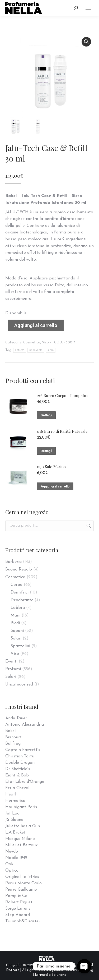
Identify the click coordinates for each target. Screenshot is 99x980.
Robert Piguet (19, 902)
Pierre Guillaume (21, 890)
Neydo (12, 852)
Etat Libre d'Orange (25, 782)
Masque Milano (20, 839)
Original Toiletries (22, 877)
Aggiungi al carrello (36, 325)
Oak (9, 864)
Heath (11, 794)
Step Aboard (18, 915)
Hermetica (15, 801)
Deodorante (22, 600)
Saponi (17, 631)
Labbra (18, 608)
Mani (15, 615)
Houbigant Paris (21, 807)
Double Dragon (20, 763)
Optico (12, 871)
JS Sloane (14, 820)
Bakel (10, 731)
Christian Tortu (20, 756)
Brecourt (13, 737)
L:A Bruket (15, 832)
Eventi (11, 661)
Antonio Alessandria (25, 725)
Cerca (88, 526)
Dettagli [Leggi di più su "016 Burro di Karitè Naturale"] (46, 451)
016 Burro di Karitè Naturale (62, 431)
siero (51, 350)
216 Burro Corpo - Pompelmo (63, 395)
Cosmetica (32, 342)
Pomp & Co (16, 896)
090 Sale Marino (51, 467)
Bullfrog (13, 744)
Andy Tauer (16, 718)
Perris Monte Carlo (23, 883)
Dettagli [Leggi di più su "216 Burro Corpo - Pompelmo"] (46, 415)
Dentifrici (20, 592)
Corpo (16, 585)
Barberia (13, 562)
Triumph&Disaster (23, 921)
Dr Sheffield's (18, 769)
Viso (45, 342)
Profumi (13, 669)
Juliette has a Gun (23, 826)
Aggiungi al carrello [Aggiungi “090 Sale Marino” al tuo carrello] (55, 486)
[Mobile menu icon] (88, 8)
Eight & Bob (17, 775)
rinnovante (36, 350)
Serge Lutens (18, 909)
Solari (16, 638)
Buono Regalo (19, 569)
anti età (20, 350)
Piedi (15, 623)
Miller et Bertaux (21, 845)
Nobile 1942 (16, 858)
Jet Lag (12, 813)
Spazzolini (20, 646)
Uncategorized (19, 684)
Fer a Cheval (17, 788)
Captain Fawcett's (23, 750)
